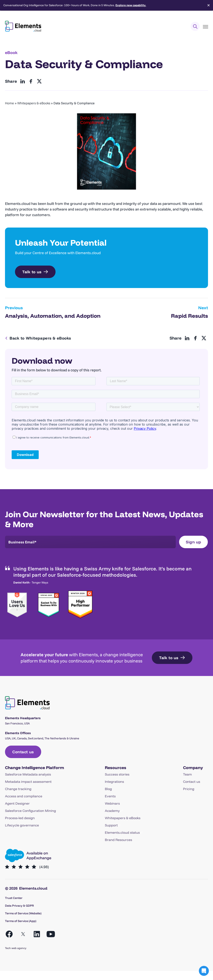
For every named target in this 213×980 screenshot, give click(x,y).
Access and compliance (24, 796)
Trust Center (14, 898)
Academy (112, 811)
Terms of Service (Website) (23, 913)
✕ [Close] (209, 5)
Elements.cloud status (122, 832)
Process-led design (20, 818)
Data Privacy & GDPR (19, 906)
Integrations (114, 782)
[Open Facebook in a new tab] (9, 934)
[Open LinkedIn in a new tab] (37, 934)
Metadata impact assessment (28, 782)
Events (110, 796)
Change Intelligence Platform (35, 768)
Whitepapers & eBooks (34, 103)
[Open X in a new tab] (23, 934)
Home (9, 103)
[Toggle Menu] (206, 27)
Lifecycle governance (22, 825)
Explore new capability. (131, 5)
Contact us (192, 782)
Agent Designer (17, 803)
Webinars (112, 803)
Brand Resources (118, 840)
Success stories (117, 774)
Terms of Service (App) (21, 921)
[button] (204, 971)
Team (187, 774)
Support (111, 825)
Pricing (189, 789)
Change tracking (18, 789)
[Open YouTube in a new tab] (51, 934)
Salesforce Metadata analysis (28, 774)
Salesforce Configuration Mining (30, 811)
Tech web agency (16, 948)
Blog (108, 789)
